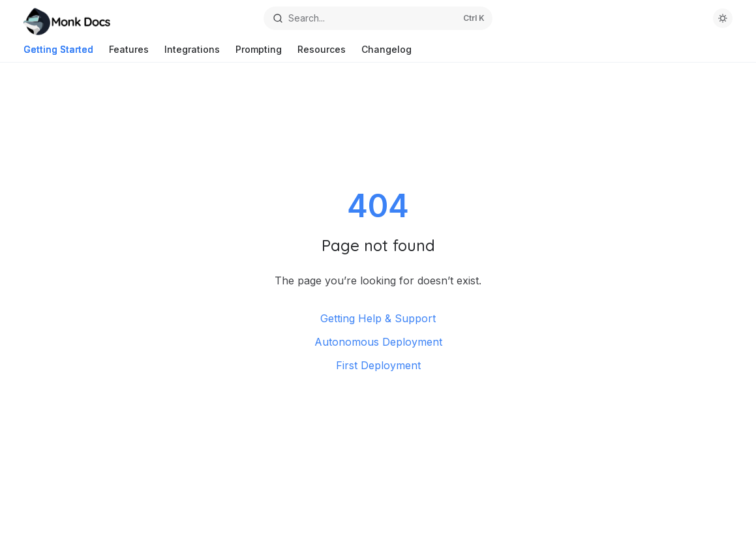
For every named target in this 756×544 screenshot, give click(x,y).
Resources (322, 53)
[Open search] (378, 18)
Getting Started (58, 53)
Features (129, 53)
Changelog (386, 53)
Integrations (192, 53)
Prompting (259, 53)
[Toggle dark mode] (723, 18)
